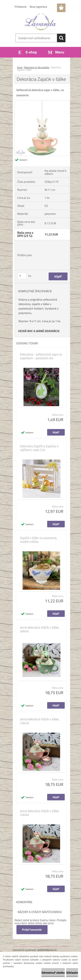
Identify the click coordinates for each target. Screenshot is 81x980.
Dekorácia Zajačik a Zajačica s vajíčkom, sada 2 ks (39, 448)
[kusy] (22, 276)
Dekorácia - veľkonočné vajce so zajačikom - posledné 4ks (41, 356)
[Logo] (40, 22)
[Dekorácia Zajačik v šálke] (42, 102)
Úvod (20, 67)
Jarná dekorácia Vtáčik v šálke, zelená (40, 629)
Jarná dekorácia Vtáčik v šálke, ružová (40, 721)
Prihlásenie (21, 7)
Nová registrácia (38, 7)
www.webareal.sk (47, 950)
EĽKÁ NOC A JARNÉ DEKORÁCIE (40, 331)
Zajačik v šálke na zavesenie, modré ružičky (39, 540)
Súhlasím (72, 973)
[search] (61, 38)
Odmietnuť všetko (53, 973)
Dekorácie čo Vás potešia (37, 67)
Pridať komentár (32, 930)
